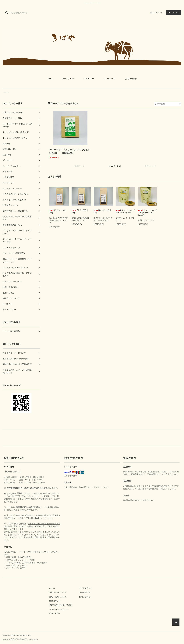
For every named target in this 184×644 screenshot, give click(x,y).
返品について (55, 601)
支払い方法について (58, 592)
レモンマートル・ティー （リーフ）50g (125, 211)
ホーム (50, 79)
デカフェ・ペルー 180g (58, 211)
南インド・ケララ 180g (102, 211)
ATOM (57, 614)
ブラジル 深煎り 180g (80, 211)
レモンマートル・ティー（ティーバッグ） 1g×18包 (147, 213)
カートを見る (85, 592)
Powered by (20, 640)
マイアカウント (86, 588)
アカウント (158, 12)
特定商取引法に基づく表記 (61, 605)
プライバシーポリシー (59, 609)
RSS (51, 614)
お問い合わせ (131, 79)
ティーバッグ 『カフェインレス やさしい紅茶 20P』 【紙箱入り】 (70, 151)
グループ (89, 79)
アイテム (173, 12)
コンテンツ (110, 79)
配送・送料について (58, 597)
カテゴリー (68, 79)
